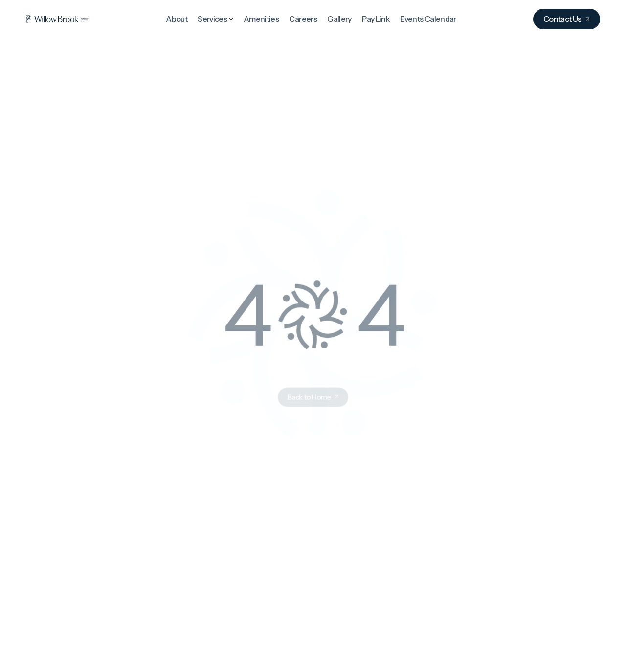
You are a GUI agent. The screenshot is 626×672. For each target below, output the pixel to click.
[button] (216, 18)
